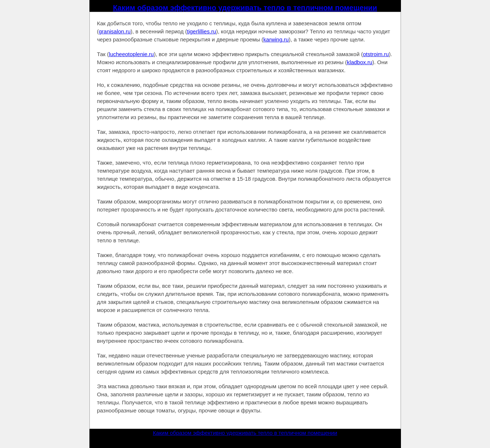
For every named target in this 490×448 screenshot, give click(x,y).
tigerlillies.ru (201, 31)
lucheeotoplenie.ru (131, 54)
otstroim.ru (376, 54)
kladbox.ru (360, 62)
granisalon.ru (115, 31)
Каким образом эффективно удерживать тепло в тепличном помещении (245, 8)
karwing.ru (276, 39)
